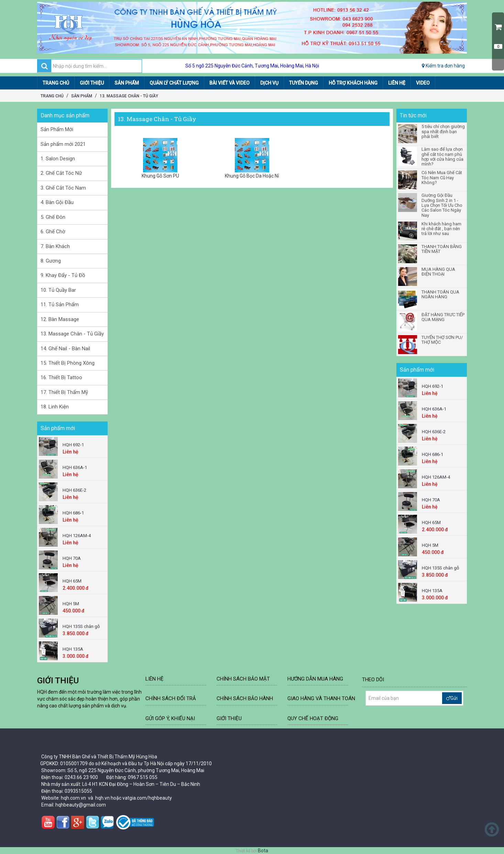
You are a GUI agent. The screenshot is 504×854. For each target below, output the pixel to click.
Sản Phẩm (82, 96)
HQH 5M (71, 604)
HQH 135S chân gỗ (81, 626)
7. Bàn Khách (55, 246)
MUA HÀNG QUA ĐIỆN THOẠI (438, 272)
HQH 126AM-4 (77, 536)
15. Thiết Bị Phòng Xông (68, 363)
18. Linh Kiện (55, 407)
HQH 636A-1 (75, 467)
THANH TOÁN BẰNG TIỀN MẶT (442, 249)
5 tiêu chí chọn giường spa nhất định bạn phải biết (443, 132)
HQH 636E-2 (74, 490)
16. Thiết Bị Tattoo (61, 377)
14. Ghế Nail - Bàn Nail (65, 349)
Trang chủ (52, 96)
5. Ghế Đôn (53, 217)
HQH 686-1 (73, 513)
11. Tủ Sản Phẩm (60, 305)
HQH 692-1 (73, 445)
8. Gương (51, 261)
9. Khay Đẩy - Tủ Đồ (63, 275)
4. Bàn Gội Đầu (57, 202)
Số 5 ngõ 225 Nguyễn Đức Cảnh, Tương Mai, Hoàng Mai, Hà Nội (252, 66)
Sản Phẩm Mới (57, 129)
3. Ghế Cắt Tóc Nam (63, 188)
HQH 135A (73, 649)
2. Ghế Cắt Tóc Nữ (61, 173)
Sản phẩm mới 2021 (63, 144)
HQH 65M (72, 581)
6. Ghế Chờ (53, 232)
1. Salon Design (58, 159)
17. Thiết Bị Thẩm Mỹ (64, 392)
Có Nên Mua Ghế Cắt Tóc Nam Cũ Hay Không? (442, 178)
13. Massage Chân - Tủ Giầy (129, 96)
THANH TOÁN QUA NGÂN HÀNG (440, 295)
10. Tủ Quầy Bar (58, 290)
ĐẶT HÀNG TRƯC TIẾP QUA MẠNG (443, 317)
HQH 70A (72, 558)
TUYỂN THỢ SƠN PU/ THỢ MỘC (442, 340)
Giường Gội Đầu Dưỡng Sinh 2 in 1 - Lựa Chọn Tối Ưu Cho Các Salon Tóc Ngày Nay (442, 205)
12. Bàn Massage (60, 319)
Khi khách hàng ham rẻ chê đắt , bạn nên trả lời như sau (441, 229)
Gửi (452, 698)
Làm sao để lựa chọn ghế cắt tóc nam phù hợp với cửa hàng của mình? (442, 157)
